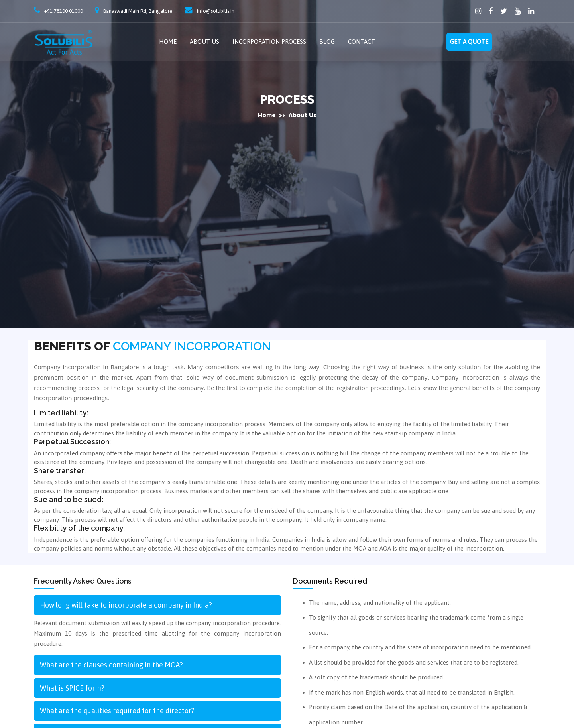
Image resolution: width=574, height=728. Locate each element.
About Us (204, 42)
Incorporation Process (269, 42)
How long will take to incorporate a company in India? (126, 605)
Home (168, 42)
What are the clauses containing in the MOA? (111, 665)
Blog (327, 42)
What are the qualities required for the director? (117, 711)
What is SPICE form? (72, 688)
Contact (362, 42)
